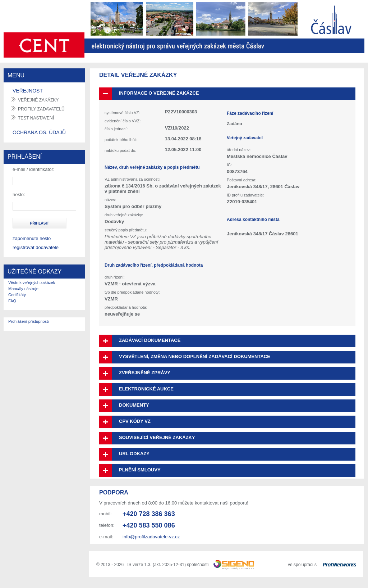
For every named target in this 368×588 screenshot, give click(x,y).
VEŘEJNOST (28, 91)
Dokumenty (134, 405)
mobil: (105, 514)
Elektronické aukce (146, 389)
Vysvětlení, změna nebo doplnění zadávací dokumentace (195, 356)
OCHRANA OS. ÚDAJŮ (39, 132)
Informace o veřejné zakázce (159, 93)
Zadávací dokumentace (150, 340)
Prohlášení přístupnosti (29, 321)
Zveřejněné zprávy (145, 373)
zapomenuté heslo (32, 238)
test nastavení (36, 118)
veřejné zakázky (38, 100)
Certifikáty (17, 295)
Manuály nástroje (23, 289)
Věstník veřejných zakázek (32, 282)
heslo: (19, 195)
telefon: (107, 525)
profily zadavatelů (41, 109)
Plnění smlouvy (140, 470)
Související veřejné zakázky (157, 437)
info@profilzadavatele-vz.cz (151, 537)
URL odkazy (134, 454)
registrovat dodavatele (36, 247)
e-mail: (106, 537)
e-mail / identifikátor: (33, 169)
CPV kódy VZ (135, 421)
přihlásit (40, 223)
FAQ (12, 301)
